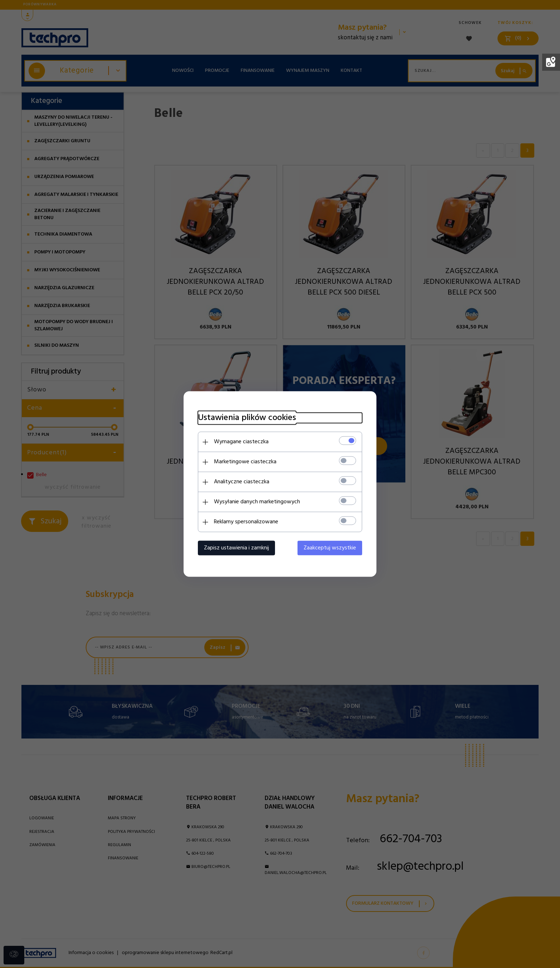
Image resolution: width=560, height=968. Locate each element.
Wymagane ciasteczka (241, 442)
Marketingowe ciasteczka (245, 462)
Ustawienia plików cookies (247, 418)
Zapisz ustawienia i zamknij (236, 548)
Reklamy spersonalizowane (246, 522)
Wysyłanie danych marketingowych (257, 502)
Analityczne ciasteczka (242, 482)
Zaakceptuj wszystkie (330, 548)
